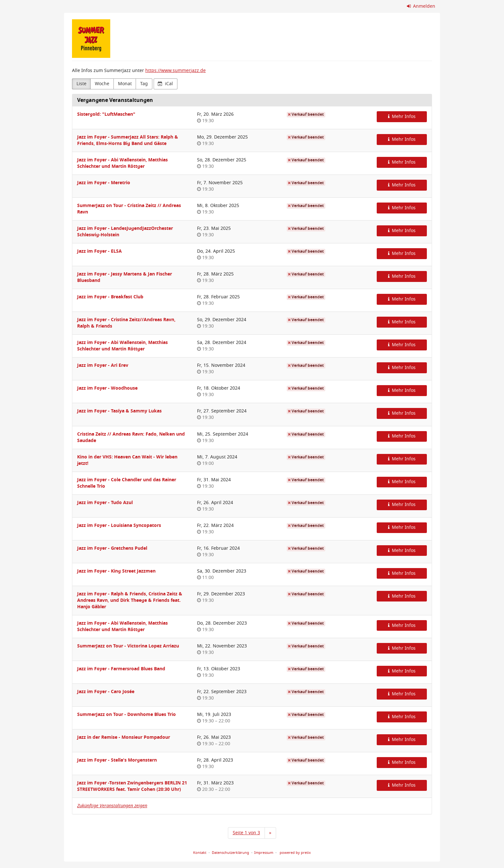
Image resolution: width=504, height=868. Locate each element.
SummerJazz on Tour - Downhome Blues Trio (126, 714)
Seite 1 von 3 (246, 833)
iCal (165, 84)
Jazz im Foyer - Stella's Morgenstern (117, 760)
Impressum (264, 853)
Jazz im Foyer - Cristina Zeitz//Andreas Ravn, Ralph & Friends (126, 323)
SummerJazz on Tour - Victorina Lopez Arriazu (128, 646)
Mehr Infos (402, 117)
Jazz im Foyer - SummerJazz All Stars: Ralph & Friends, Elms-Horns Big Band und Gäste (128, 140)
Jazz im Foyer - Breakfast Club (110, 297)
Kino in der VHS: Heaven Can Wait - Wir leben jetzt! (127, 460)
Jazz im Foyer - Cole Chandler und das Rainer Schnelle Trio (127, 483)
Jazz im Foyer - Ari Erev (103, 365)
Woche (102, 84)
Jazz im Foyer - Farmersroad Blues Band (121, 669)
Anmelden (421, 6)
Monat (125, 84)
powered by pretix (295, 853)
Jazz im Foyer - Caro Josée (106, 692)
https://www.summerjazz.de (175, 71)
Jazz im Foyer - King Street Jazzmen (116, 571)
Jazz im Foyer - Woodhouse (107, 388)
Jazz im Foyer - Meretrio (104, 183)
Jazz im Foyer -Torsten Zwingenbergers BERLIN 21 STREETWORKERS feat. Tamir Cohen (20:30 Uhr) (132, 786)
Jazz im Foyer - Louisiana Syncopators (119, 525)
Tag (144, 84)
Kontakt (200, 853)
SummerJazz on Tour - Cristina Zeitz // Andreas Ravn (129, 209)
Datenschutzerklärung (230, 853)
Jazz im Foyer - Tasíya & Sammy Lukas (119, 411)
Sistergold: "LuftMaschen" (106, 114)
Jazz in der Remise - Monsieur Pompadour (124, 737)
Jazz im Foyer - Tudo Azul (105, 503)
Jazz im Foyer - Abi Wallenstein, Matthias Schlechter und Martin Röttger (122, 163)
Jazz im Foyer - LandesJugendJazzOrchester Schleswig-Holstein (125, 232)
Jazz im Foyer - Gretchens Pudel (112, 548)
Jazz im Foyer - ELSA (99, 251)
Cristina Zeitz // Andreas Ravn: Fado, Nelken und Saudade (131, 437)
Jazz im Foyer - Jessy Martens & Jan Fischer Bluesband (125, 277)
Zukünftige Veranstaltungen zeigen (112, 806)
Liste (81, 84)
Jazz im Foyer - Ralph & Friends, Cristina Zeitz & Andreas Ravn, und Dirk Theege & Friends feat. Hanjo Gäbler (130, 600)
